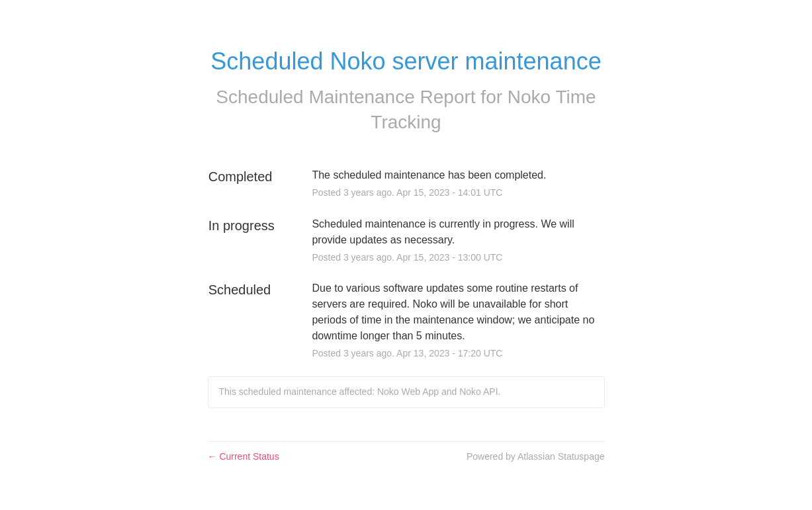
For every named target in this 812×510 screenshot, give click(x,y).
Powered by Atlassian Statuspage (536, 456)
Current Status (244, 456)
